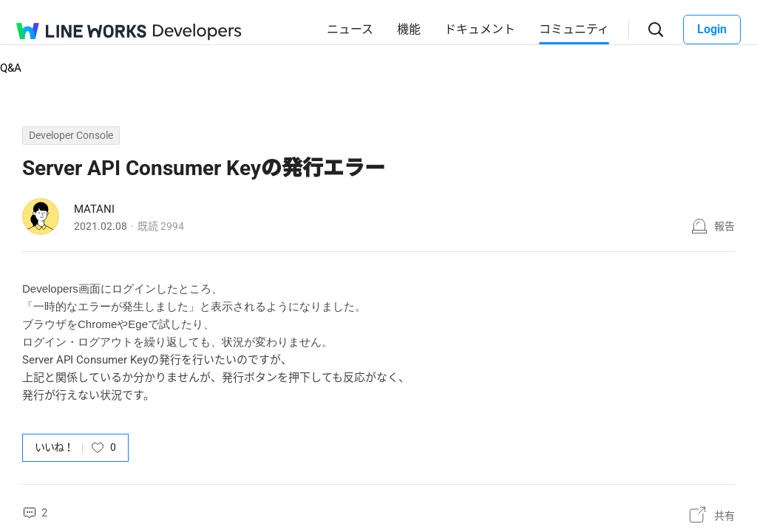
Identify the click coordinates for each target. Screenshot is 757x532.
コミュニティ (574, 29)
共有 (724, 516)
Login (712, 29)
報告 (724, 226)
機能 (409, 29)
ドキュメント (480, 29)
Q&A (11, 68)
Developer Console (71, 135)
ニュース (350, 29)
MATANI (94, 209)
